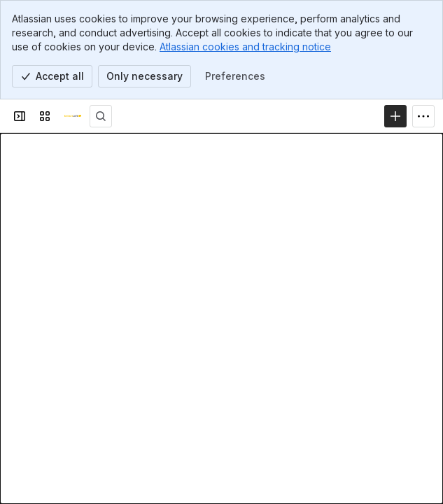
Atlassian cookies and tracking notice (245, 47)
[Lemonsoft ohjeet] (73, 116)
